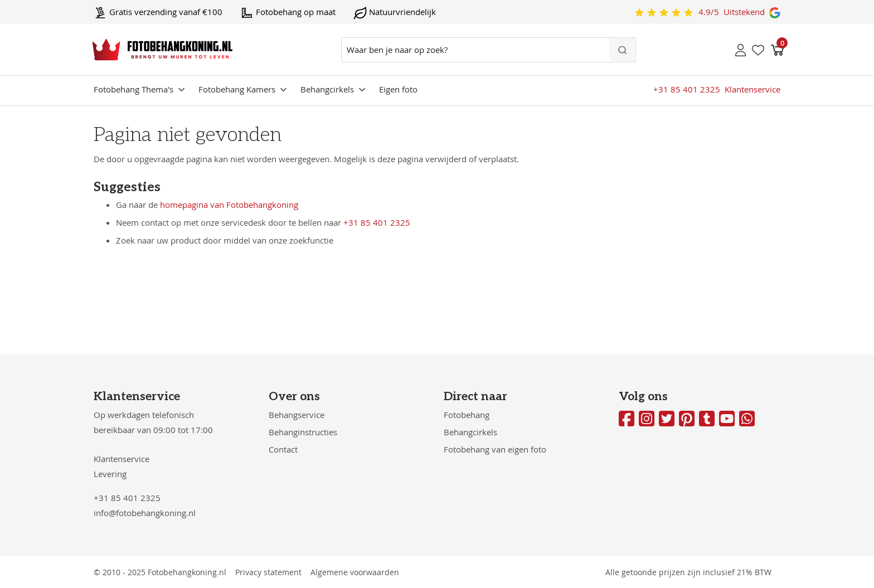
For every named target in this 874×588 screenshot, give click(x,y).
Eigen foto (398, 89)
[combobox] (489, 50)
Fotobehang (467, 415)
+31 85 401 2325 (377, 222)
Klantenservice (122, 459)
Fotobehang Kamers (237, 89)
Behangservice (297, 415)
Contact (283, 449)
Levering (110, 474)
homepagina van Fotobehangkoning (229, 205)
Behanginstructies (303, 432)
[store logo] (162, 50)
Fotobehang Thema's (133, 89)
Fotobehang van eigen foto (495, 449)
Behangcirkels (327, 89)
